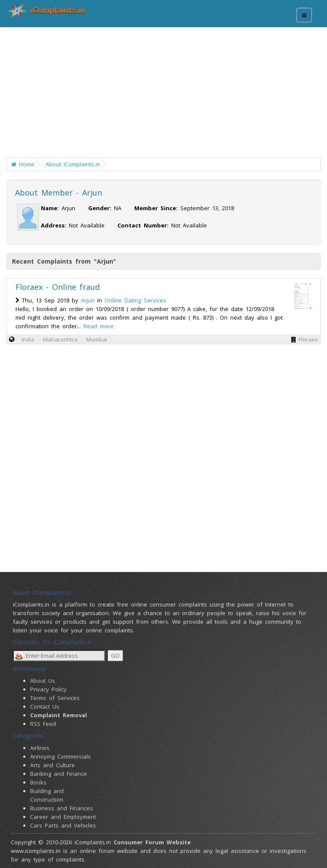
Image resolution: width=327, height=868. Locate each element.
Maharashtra (60, 339)
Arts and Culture (52, 765)
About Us (43, 681)
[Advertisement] (167, 95)
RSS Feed (43, 724)
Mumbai (97, 339)
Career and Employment (63, 817)
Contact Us (45, 706)
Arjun (88, 300)
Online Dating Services (135, 300)
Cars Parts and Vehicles (63, 825)
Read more (99, 326)
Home (23, 164)
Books (38, 782)
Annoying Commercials (60, 756)
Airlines (40, 748)
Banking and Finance (59, 774)
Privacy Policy (48, 689)
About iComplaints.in (73, 164)
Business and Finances (62, 808)
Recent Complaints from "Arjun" (64, 261)
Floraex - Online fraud (58, 287)
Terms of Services (55, 698)
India (28, 339)
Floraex (308, 339)
